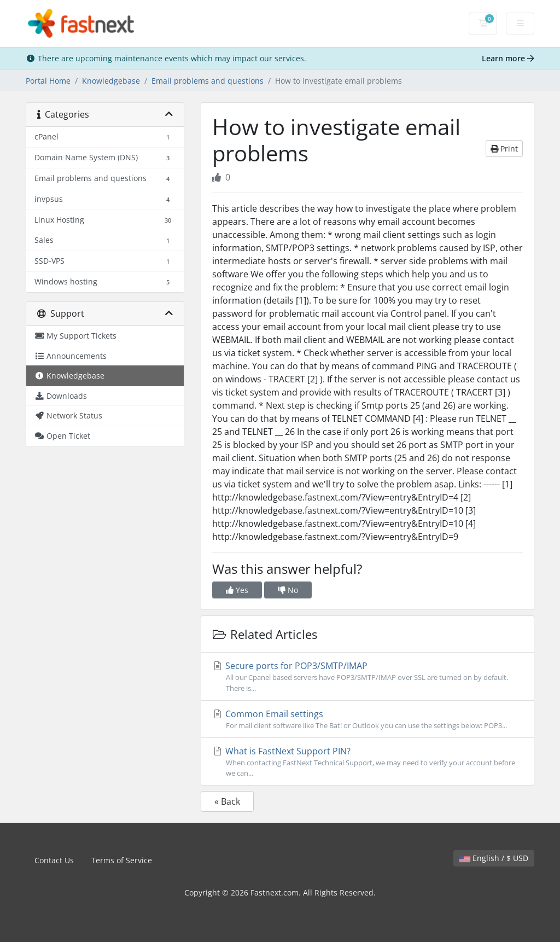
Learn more (508, 58)
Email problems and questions (208, 81)
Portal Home (48, 81)
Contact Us (54, 860)
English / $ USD (494, 858)
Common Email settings (367, 719)
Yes (237, 590)
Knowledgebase (111, 81)
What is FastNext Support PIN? (367, 762)
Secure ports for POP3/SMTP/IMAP (367, 676)
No (288, 590)
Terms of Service (122, 860)
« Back (227, 801)
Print (504, 149)
